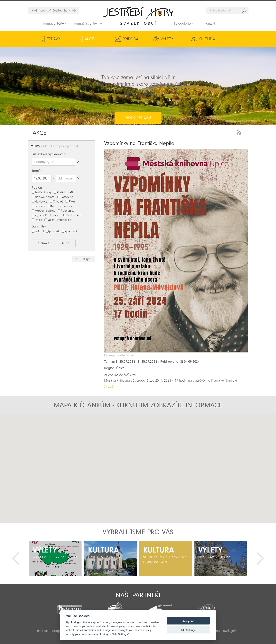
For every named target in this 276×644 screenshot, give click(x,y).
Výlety (150, 39)
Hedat (244, 11)
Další (260, 559)
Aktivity (218, 39)
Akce (85, 39)
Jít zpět (87, 259)
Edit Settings (188, 630)
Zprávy (53, 39)
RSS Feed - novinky (240, 132)
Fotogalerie (182, 24)
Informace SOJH (52, 24)
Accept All (188, 621)
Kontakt (210, 24)
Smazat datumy (78, 178)
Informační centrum (86, 24)
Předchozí (16, 559)
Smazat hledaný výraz (78, 162)
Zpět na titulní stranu (138, 16)
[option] (55, 559)
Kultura (182, 39)
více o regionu (138, 102)
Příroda (116, 39)
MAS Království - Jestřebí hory (51, 11)
